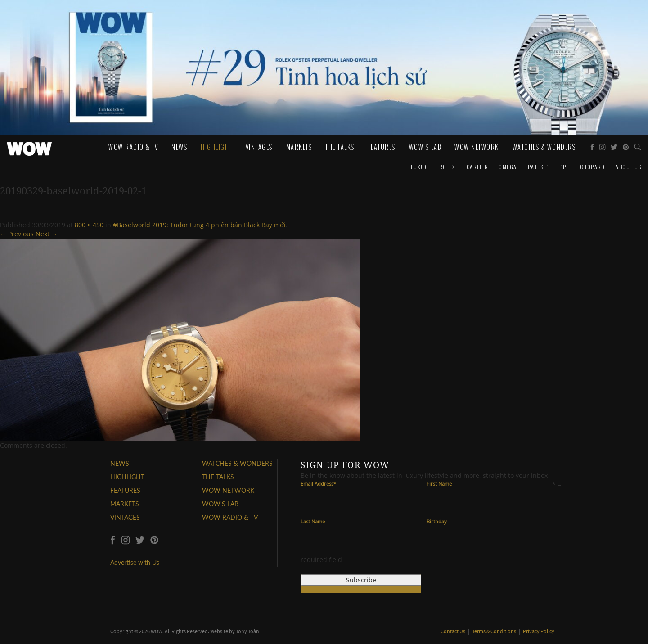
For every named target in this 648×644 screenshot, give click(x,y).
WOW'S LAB (220, 504)
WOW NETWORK (228, 490)
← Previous (17, 234)
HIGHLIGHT (127, 477)
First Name (439, 484)
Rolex (448, 167)
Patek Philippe (549, 167)
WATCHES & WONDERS (544, 147)
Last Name (313, 521)
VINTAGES (125, 517)
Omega (508, 167)
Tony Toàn (247, 631)
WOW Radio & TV (133, 147)
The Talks (340, 147)
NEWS (120, 463)
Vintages (259, 147)
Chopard (593, 167)
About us (628, 167)
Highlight (216, 147)
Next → (47, 234)
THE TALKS (218, 477)
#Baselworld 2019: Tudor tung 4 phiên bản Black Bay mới (199, 225)
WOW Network (477, 147)
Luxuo (420, 167)
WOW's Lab (425, 147)
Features (382, 147)
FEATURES (125, 490)
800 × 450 (89, 225)
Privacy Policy (539, 631)
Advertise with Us (135, 562)
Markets (299, 147)
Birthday (437, 521)
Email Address (318, 484)
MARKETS (125, 504)
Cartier (477, 167)
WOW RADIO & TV (230, 517)
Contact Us (453, 631)
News (179, 147)
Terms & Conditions (495, 631)
